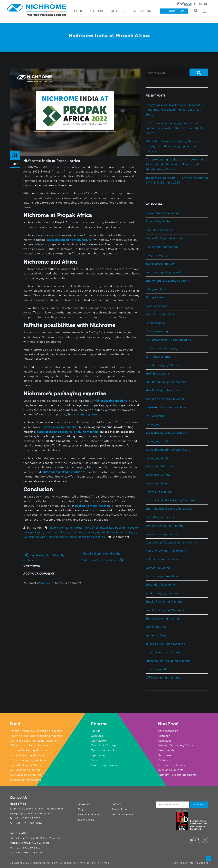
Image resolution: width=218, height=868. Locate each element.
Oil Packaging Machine (25, 770)
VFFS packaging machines (163, 678)
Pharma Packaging (158, 492)
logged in (48, 583)
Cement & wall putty (172, 765)
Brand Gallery (86, 820)
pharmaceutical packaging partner (169, 509)
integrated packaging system (120, 528)
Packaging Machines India (104, 532)
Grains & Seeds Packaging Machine (33, 741)
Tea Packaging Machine (26, 780)
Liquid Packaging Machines (164, 365)
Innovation (142, 11)
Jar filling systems (158, 357)
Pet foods (164, 760)
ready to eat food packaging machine (171, 543)
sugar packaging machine (54, 432)
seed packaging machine (163, 593)
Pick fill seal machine (160, 517)
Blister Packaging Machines (164, 239)
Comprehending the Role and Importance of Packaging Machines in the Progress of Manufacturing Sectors (176, 165)
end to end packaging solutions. (167, 272)
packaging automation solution (167, 433)
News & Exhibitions (89, 815)
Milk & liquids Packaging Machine (32, 746)
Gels (94, 760)
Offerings (119, 11)
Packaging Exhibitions (161, 441)
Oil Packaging (155, 416)
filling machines (157, 289)
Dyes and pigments (171, 770)
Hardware (164, 755)
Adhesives (165, 741)
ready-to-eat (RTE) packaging (166, 551)
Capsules (97, 736)
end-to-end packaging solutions (168, 281)
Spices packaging (157, 635)
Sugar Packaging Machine (27, 765)
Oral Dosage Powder (105, 765)
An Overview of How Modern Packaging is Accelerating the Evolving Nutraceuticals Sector (175, 110)
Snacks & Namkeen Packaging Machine (36, 731)
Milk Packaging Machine (162, 390)
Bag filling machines (159, 230)
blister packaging (61, 528)
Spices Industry (156, 627)
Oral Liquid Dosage (104, 746)
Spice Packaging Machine (27, 755)
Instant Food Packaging (162, 348)
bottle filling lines (87, 528)
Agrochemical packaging (163, 213)
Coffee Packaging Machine (28, 760)
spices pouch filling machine (165, 644)
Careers (116, 804)
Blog (80, 809)
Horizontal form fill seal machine (168, 340)
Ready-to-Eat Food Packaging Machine (36, 736)
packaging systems (84, 415)
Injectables (98, 755)
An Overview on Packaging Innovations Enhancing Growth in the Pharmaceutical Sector (174, 128)
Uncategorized (156, 669)
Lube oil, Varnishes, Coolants (177, 746)
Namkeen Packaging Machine (166, 407)
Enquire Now (174, 11)
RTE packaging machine (162, 559)
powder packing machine (163, 534)
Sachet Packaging (158, 568)
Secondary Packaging (160, 585)
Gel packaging (155, 323)
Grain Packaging (157, 331)
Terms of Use (120, 809)
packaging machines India (93, 506)
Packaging (153, 424)
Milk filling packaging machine (167, 382)
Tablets (96, 731)
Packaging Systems (159, 483)
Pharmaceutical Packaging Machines (171, 500)
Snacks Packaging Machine (164, 602)
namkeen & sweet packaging (165, 399)
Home (78, 11)
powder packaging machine (165, 526)
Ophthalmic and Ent (104, 750)
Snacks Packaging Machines (165, 610)
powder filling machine (52, 537)
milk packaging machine (110, 401)
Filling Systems (156, 298)
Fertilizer (164, 736)
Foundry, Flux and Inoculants (177, 775)
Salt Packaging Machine (26, 775)
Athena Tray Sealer (158, 222)
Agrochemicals (168, 731)
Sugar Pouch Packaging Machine (168, 661)
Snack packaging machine (60, 427)
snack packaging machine (87, 537)
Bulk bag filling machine (162, 247)
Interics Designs (198, 863)
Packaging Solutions (159, 466)
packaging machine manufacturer (70, 240)
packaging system (158, 475)
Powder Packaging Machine (29, 750)
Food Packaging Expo (160, 314)
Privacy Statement (123, 815)
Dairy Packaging (157, 255)
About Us (97, 11)
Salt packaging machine (162, 576)
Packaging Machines (160, 458)
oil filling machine (86, 432)
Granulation (99, 741)
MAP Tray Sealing (157, 374)
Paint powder (167, 750)
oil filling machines (72, 532)
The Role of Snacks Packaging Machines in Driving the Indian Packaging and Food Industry (175, 146)
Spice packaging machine (163, 619)
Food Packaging (157, 306)
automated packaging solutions (64, 472)
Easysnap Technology (160, 264)
